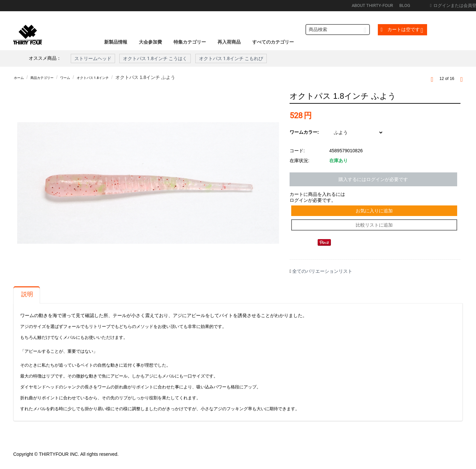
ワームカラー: (304, 132)
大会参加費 (150, 42)
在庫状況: (299, 161)
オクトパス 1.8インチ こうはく (155, 58)
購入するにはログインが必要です (373, 179)
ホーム (21, 77)
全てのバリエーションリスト (322, 278)
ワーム (80, 77)
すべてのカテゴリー (273, 42)
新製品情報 (116, 42)
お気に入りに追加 (375, 212)
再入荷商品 (229, 42)
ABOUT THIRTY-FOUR (372, 5)
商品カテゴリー (51, 77)
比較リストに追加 (375, 230)
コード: (297, 151)
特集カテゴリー (190, 42)
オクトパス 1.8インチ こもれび (231, 58)
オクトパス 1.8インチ (116, 77)
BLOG (405, 5)
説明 (27, 301)
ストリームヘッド (93, 58)
